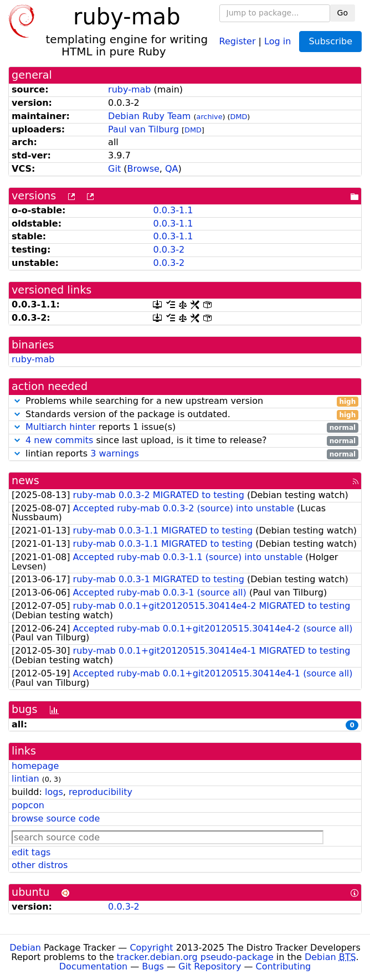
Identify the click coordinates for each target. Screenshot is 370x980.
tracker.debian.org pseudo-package (195, 957)
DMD (239, 117)
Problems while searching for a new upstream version (185, 401)
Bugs (153, 966)
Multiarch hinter (61, 427)
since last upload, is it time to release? (185, 441)
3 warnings (115, 453)
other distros (40, 865)
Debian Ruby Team (149, 116)
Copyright (151, 948)
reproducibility (101, 792)
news (25, 481)
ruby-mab (129, 89)
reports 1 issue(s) (185, 427)
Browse (143, 169)
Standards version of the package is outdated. (185, 415)
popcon (28, 805)
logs (54, 792)
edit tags (31, 852)
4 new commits (59, 440)
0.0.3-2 (169, 250)
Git (114, 169)
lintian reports (185, 454)
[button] (17, 401)
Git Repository (210, 966)
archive (210, 117)
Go (343, 13)
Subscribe (330, 41)
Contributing (284, 966)
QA (172, 169)
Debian (25, 948)
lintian (25, 779)
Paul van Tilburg (143, 129)
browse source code (56, 819)
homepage (35, 766)
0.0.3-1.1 (173, 210)
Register (238, 41)
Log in (277, 41)
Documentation (93, 966)
